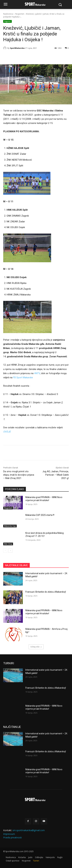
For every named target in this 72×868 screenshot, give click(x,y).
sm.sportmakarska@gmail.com (29, 830)
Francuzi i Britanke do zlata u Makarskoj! (46, 592)
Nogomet (20, 14)
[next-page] (10, 551)
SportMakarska (17, 48)
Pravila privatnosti (12, 837)
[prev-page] (5, 551)
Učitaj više (36, 647)
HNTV (37, 373)
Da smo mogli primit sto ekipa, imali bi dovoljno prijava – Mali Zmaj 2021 (19, 475)
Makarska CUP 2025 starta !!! (40, 515)
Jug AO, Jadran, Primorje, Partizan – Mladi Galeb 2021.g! (56, 475)
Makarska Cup (10, 526)
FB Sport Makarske (23, 377)
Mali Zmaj (8, 544)
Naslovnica (8, 14)
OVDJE (7, 432)
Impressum (9, 834)
